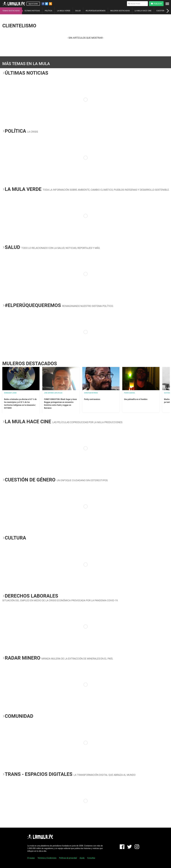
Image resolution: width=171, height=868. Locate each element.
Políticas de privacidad (68, 858)
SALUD (78, 11)
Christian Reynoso (91, 393)
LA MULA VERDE (64, 11)
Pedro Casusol (130, 393)
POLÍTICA (48, 11)
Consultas (91, 858)
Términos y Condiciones (47, 858)
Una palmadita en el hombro (136, 399)
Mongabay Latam (10, 393)
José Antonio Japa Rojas (53, 393)
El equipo (31, 858)
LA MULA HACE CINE (143, 11)
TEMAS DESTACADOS (11, 11)
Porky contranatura (92, 399)
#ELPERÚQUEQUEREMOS (95, 11)
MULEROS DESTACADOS (120, 11)
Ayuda (82, 858)
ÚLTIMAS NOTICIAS (32, 11)
